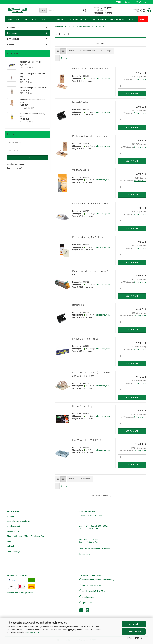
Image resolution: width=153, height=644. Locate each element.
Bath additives (13, 39)
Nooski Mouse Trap (82, 406)
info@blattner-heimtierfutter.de (98, 548)
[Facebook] (81, 610)
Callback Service (14, 546)
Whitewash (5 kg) (81, 170)
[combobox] (72, 51)
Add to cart (132, 93)
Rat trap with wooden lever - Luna (90, 136)
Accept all (134, 624)
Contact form (84, 554)
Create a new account (16, 164)
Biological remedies (78, 19)
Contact (10, 541)
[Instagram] (88, 610)
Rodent (45, 19)
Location (11, 516)
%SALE (143, 19)
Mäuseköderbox (81, 102)
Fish (34, 19)
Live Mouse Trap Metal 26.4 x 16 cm (91, 440)
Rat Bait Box (79, 305)
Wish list (141, 2)
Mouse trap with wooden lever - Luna (91, 69)
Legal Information (14, 526)
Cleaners (11, 45)
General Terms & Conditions (19, 521)
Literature (58, 19)
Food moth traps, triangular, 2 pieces (91, 204)
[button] (118, 2)
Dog (18, 19)
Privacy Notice (33, 632)
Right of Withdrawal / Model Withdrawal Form (26, 536)
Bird (10, 19)
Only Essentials (134, 631)
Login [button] (129, 2)
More (131, 19)
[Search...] (43, 10)
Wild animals (99, 19)
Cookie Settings (14, 551)
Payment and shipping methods (20, 593)
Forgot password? (15, 168)
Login (28, 158)
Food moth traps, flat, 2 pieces (88, 237)
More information (134, 638)
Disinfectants (13, 27)
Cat (26, 19)
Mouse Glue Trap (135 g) (85, 339)
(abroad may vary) (103, 79)
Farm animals (117, 19)
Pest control (12, 33)
